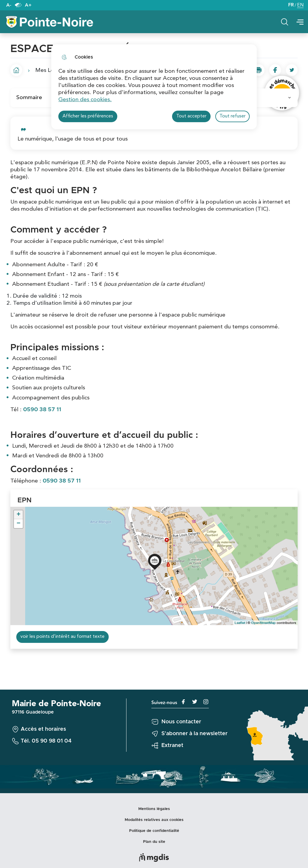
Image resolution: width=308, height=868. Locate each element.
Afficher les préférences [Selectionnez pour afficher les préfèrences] (88, 116)
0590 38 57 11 (42, 410)
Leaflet (240, 623)
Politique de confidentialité (154, 831)
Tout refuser (232, 116)
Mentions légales (154, 809)
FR (291, 5)
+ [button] (19, 515)
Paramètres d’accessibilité (18, 5)
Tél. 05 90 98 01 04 (46, 741)
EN (300, 6)
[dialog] (154, 87)
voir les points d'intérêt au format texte (62, 637)
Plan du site (154, 842)
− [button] (19, 524)
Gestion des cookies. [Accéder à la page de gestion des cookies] (85, 100)
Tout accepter (191, 116)
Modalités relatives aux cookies (154, 820)
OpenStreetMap (263, 623)
